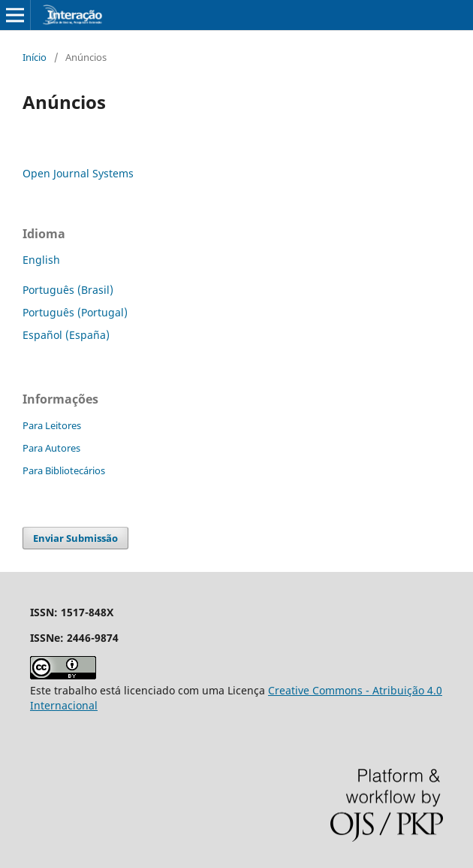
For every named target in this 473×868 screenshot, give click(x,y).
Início (35, 57)
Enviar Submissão (75, 538)
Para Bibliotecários (64, 470)
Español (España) (66, 335)
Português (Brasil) (68, 290)
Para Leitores (52, 425)
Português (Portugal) (75, 312)
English (41, 260)
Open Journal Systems (78, 173)
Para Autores (51, 448)
